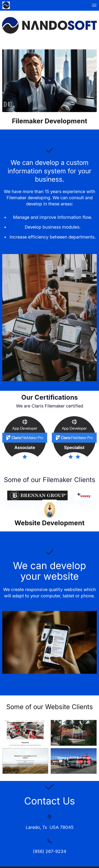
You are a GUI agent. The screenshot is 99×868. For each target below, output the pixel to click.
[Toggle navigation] (94, 5)
